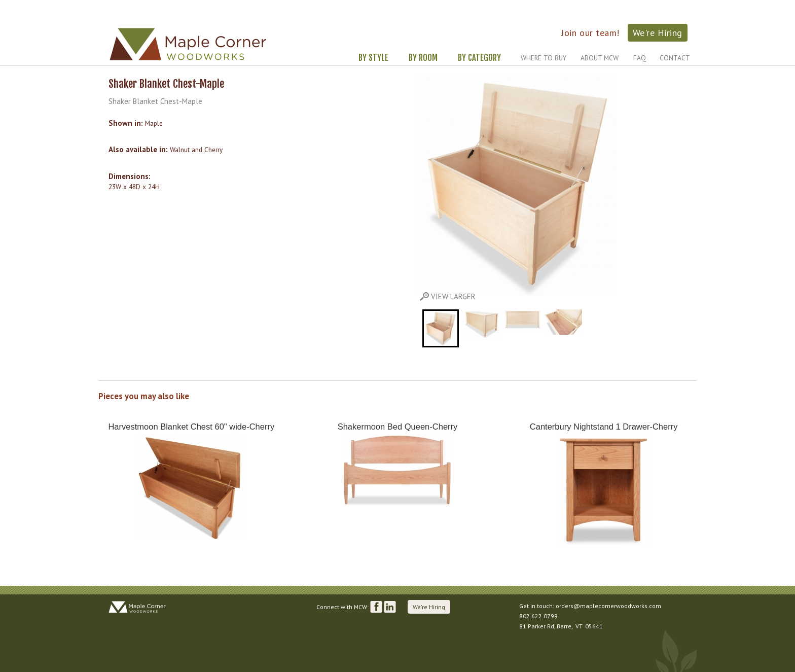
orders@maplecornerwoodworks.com (608, 606)
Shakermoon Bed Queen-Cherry (398, 427)
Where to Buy (544, 58)
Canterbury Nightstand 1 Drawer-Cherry (604, 427)
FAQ (640, 58)
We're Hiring (658, 33)
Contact (675, 58)
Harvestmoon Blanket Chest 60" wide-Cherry (191, 427)
